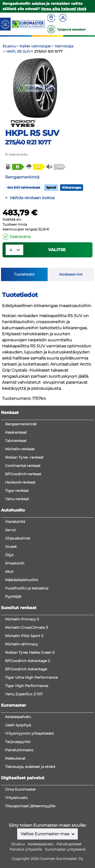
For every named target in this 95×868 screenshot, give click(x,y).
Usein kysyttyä (18, 725)
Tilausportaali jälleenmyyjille (30, 806)
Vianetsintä (15, 522)
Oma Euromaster (21, 789)
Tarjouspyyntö (18, 742)
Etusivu (18, 844)
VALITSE (57, 250)
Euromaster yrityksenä (65, 849)
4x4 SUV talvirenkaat (24, 187)
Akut (9, 572)
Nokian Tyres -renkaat (24, 457)
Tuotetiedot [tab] (24, 274)
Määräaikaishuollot (22, 580)
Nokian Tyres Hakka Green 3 (30, 652)
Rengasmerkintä (22, 177)
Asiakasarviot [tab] (71, 274)
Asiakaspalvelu (18, 717)
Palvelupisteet (69, 844)
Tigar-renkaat (17, 491)
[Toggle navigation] (5, 24)
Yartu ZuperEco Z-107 (24, 694)
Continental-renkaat (23, 466)
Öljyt (9, 555)
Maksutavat (15, 758)
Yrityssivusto (16, 798)
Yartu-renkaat (17, 499)
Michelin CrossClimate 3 (26, 627)
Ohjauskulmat (18, 538)
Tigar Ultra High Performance (31, 677)
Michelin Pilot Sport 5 (24, 636)
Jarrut (10, 530)
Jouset (11, 547)
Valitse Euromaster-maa (45, 834)
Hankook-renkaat (20, 482)
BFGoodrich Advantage (26, 669)
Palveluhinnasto (19, 750)
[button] (14, 167)
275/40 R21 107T (28, 142)
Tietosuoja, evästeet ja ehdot (30, 767)
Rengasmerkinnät (21, 424)
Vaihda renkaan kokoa (32, 198)
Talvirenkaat (16, 441)
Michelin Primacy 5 (22, 619)
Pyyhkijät (13, 596)
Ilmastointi (15, 563)
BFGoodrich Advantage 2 (27, 661)
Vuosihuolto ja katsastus (27, 588)
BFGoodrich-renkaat (23, 474)
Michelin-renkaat (20, 449)
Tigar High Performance (27, 686)
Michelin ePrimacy (22, 644)
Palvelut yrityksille (26, 849)
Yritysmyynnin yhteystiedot (30, 733)
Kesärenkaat (16, 432)
